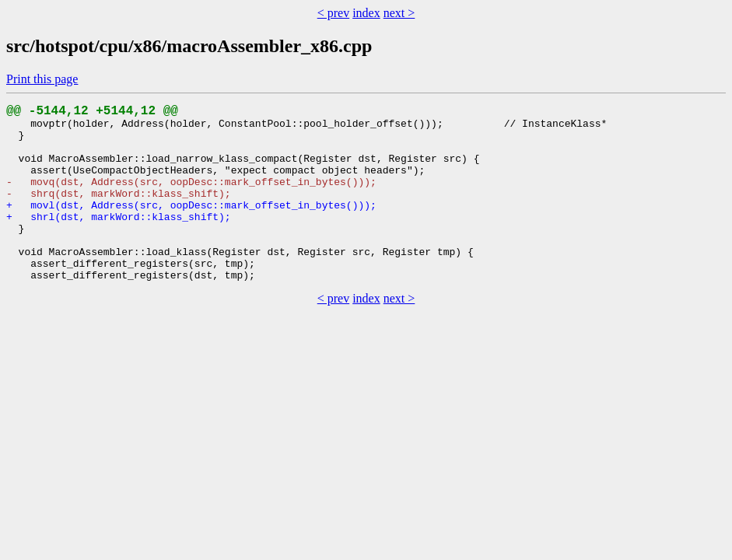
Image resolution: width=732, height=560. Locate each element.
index (366, 13)
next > (399, 13)
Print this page (42, 79)
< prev (333, 13)
